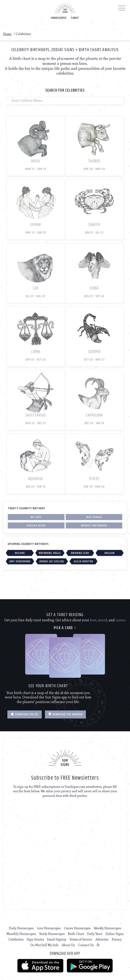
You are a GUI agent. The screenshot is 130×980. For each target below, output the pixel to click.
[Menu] (122, 9)
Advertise (102, 939)
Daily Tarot (95, 934)
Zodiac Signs (115, 934)
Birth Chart (76, 934)
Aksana (20, 553)
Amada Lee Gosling (52, 561)
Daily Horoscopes (21, 928)
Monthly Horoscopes (21, 934)
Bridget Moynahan (94, 526)
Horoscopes (59, 18)
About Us (68, 945)
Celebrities (16, 939)
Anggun (110, 553)
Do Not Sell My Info (44, 945)
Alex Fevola (94, 517)
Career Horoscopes (77, 928)
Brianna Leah (80, 553)
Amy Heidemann (20, 561)
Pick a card (65, 628)
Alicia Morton (84, 561)
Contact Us (86, 945)
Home (7, 34)
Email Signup (57, 939)
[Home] (65, 8)
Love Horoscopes (49, 928)
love (93, 620)
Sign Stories (35, 939)
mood (102, 620)
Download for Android (65, 714)
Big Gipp (36, 517)
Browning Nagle (50, 553)
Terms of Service (81, 939)
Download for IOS (25, 714)
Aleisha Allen (36, 526)
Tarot (75, 18)
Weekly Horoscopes (107, 928)
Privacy (117, 939)
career (120, 620)
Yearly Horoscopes (52, 934)
